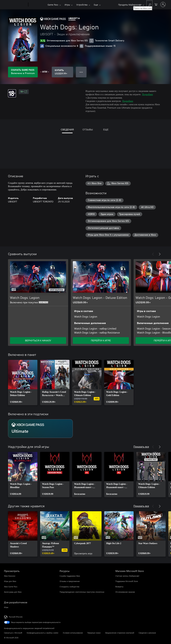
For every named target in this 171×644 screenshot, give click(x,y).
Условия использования (73, 633)
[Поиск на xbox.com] (149, 4)
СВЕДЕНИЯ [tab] (67, 129)
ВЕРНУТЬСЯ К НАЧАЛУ (38, 340)
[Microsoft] (15, 5)
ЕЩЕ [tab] (106, 129)
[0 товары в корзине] (156, 4)
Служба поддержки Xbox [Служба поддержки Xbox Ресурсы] (70, 576)
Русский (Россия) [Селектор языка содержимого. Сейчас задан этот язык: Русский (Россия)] (16, 617)
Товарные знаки (94, 633)
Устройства (82, 5)
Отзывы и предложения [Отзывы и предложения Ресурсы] (70, 581)
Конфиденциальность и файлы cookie (42, 633)
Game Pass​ (53, 5)
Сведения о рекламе (147, 633)
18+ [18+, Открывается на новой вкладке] (24, 92)
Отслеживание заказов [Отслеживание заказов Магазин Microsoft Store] (125, 592)
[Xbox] (37, 5)
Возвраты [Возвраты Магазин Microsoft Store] (119, 587)
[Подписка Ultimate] (40, 429)
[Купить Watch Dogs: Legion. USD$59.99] (62, 72)
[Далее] (160, 254)
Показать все (141, 446)
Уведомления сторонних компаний (120, 633)
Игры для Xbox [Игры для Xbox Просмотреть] (10, 581)
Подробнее (148, 94)
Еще (96, 5)
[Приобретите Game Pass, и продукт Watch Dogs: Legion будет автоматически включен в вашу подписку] (23, 72)
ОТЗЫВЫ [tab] (88, 129)
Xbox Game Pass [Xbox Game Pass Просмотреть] (11, 587)
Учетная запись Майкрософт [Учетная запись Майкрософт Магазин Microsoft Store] (127, 576)
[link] (23, 383)
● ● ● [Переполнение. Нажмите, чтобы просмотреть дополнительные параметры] (81, 72)
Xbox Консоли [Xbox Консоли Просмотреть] (10, 576)
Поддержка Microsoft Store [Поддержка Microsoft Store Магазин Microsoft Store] (127, 581)
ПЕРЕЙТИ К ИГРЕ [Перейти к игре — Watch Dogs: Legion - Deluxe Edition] (101, 340)
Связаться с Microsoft (13, 633)
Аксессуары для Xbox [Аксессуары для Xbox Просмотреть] (13, 592)
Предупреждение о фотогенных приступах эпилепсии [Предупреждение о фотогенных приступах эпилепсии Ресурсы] (82, 592)
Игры (67, 5)
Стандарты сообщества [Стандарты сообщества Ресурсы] (69, 587)
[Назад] (153, 254)
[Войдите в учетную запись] (163, 5)
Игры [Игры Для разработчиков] (6, 607)
